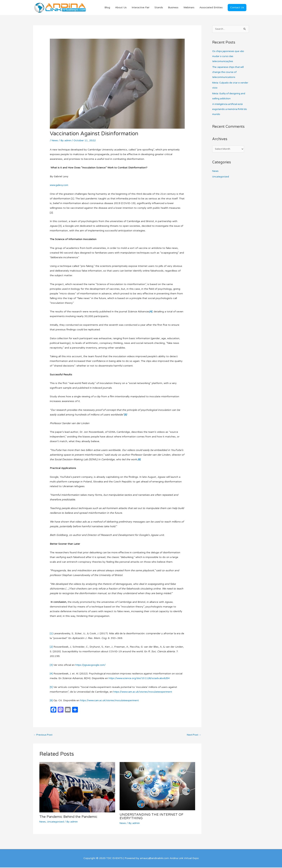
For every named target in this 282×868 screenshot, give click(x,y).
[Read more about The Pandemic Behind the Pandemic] (77, 788)
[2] (51, 647)
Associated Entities (211, 8)
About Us (121, 8)
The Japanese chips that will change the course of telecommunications (229, 73)
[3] (51, 665)
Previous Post (43, 735)
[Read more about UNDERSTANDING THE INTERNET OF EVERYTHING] (157, 787)
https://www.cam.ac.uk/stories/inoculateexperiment (144, 692)
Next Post (193, 735)
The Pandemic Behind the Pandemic (71, 817)
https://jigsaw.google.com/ (92, 665)
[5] (51, 687)
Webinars (189, 8)
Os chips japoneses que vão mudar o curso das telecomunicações (229, 57)
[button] (237, 8)
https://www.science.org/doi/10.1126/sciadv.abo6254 (141, 679)
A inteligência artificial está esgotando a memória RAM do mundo (229, 110)
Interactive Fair (141, 8)
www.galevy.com (60, 185)
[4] (51, 674)
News (55, 141)
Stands (159, 8)
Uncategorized (56, 822)
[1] (51, 634)
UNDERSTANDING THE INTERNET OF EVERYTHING (153, 817)
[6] (51, 701)
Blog (107, 8)
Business (173, 8)
